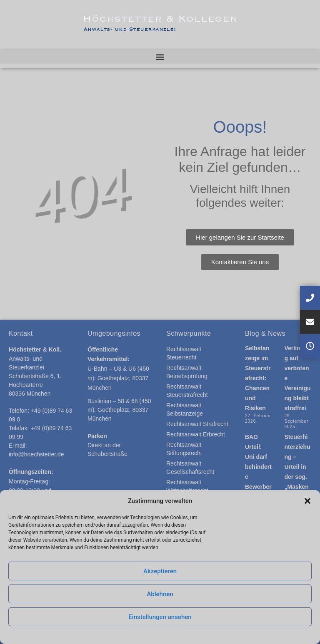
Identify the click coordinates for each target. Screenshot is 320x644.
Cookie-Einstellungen (119, 634)
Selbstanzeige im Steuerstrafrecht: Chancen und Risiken (258, 378)
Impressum (212, 634)
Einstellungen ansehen (160, 617)
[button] (307, 501)
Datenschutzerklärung (171, 634)
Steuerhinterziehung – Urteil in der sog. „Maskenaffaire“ (297, 467)
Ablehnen (160, 594)
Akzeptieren (160, 571)
